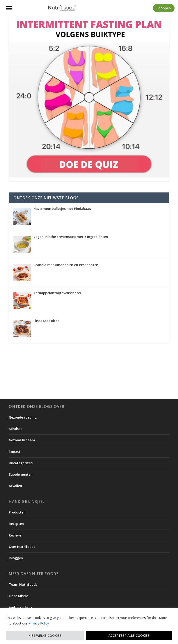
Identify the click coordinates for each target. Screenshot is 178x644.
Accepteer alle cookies (129, 636)
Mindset (15, 429)
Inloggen (16, 558)
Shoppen (164, 8)
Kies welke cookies (45, 636)
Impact (15, 451)
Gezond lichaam (22, 440)
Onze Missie (18, 596)
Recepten (16, 524)
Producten (17, 512)
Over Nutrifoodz (22, 547)
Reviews (15, 535)
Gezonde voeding (23, 417)
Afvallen (15, 486)
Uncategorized (21, 463)
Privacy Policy (39, 623)
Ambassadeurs (21, 607)
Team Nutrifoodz (23, 584)
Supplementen (21, 474)
